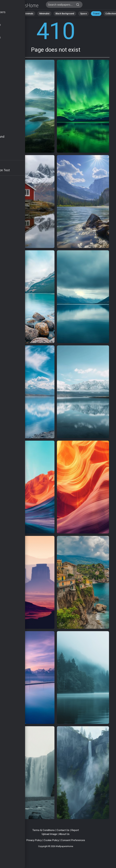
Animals (29, 14)
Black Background (65, 14)
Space (84, 14)
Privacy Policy (34, 840)
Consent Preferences (73, 840)
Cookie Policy (51, 840)
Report (75, 830)
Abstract (15, 14)
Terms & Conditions (44, 830)
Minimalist (44, 14)
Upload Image (49, 834)
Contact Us (63, 830)
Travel (96, 14)
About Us (64, 834)
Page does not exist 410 (20, 6)
